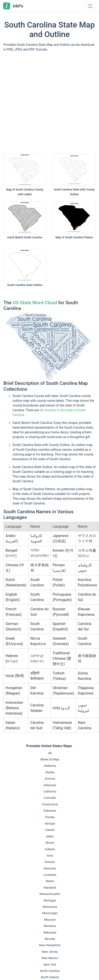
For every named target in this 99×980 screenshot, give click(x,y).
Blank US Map (50, 759)
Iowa (50, 856)
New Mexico (50, 958)
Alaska (50, 772)
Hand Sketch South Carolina (25, 237)
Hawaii (50, 830)
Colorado (50, 798)
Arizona (50, 779)
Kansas (50, 862)
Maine (50, 881)
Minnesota (50, 907)
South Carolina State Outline (25, 285)
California (50, 791)
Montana (50, 926)
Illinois (50, 843)
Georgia (50, 823)
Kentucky (50, 868)
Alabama (50, 766)
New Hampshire (50, 945)
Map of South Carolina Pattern (74, 237)
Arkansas (50, 785)
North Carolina (50, 971)
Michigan (50, 900)
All (50, 753)
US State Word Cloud (35, 303)
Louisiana (50, 875)
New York (50, 965)
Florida (50, 817)
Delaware (50, 811)
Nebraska (50, 932)
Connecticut (50, 804)
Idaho (50, 836)
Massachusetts (50, 894)
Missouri (50, 920)
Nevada (50, 939)
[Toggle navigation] (90, 6)
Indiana (50, 849)
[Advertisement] (43, 104)
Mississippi (50, 913)
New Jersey (50, 952)
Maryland (50, 888)
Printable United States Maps (49, 746)
